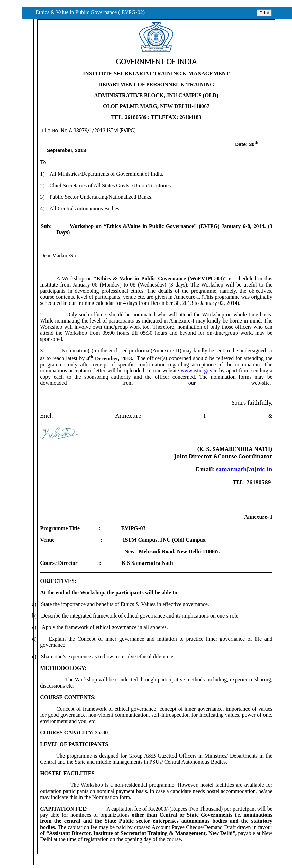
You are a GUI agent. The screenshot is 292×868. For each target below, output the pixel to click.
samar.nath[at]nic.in (244, 469)
